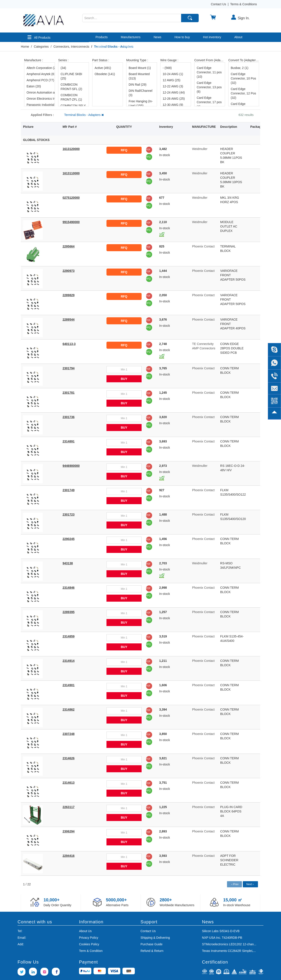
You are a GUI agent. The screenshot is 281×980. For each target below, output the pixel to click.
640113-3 (69, 344)
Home (25, 47)
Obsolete (105, 74)
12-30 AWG (173, 105)
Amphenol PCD (40, 80)
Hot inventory (212, 37)
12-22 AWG (173, 86)
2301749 (69, 490)
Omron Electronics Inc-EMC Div (40, 99)
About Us (85, 931)
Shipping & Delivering (155, 938)
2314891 (69, 441)
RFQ (124, 150)
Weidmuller (200, 149)
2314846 (69, 588)
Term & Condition (91, 951)
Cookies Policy (89, 944)
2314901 (69, 685)
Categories (41, 47)
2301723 (69, 514)
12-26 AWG (174, 99)
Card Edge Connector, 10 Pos (243, 78)
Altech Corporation (40, 68)
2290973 (69, 271)
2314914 (69, 661)
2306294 (69, 831)
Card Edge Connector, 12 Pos (243, 93)
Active (103, 68)
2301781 (69, 393)
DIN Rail (138, 85)
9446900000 (71, 466)
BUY (124, 379)
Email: (22, 938)
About (238, 37)
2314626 (69, 758)
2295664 (69, 246)
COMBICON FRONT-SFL (71, 87)
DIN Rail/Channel (140, 93)
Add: (21, 944)
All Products (39, 37)
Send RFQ (131, 46)
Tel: (20, 931)
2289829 (69, 295)
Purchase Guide (151, 944)
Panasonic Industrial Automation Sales (40, 105)
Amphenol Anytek (40, 74)
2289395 (69, 612)
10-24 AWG (173, 74)
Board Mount (140, 68)
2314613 (69, 783)
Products (102, 37)
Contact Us (218, 4)
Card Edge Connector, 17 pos (209, 102)
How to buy (182, 37)
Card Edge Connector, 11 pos (209, 72)
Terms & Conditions (244, 4)
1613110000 (71, 173)
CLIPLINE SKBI (71, 76)
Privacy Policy (89, 938)
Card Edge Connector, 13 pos (209, 87)
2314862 (69, 709)
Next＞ (250, 884)
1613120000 (71, 149)
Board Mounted (139, 76)
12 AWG (171, 80)
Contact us (103, 46)
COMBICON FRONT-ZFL (71, 97)
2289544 (69, 319)
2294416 (69, 856)
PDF (148, 150)
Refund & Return (152, 951)
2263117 (69, 807)
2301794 (69, 368)
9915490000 (71, 222)
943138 (68, 563)
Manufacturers (131, 37)
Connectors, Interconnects (71, 47)
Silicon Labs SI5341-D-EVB (221, 931)
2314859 (69, 636)
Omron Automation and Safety (40, 92)
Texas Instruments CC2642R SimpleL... (229, 951)
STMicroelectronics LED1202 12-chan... (229, 944)
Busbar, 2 (240, 68)
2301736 (69, 417)
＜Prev (235, 884)
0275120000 (71, 198)
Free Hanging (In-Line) (141, 103)
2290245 (69, 539)
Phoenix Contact (203, 246)
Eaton (34, 86)
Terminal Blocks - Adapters (84, 115)
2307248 (69, 734)
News (158, 37)
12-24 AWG (174, 92)
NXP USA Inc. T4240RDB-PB (222, 938)
